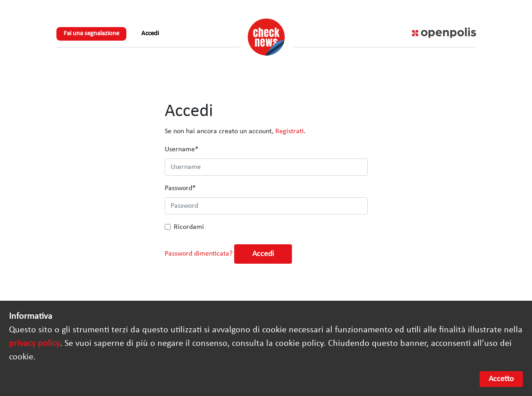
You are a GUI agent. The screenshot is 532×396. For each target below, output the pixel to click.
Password (180, 188)
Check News (266, 37)
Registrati (289, 131)
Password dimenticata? (199, 254)
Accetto (501, 379)
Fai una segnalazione (91, 34)
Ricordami (189, 227)
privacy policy (35, 344)
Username (182, 149)
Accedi (150, 34)
